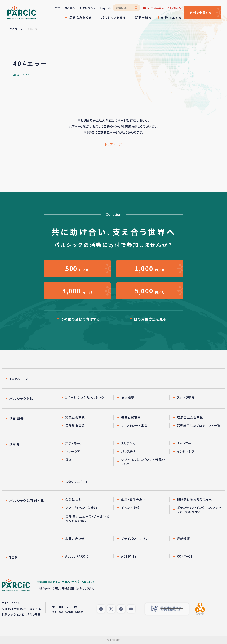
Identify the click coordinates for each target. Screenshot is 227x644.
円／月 (77, 268)
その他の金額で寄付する (80, 319)
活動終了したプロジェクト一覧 (199, 425)
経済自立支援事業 (190, 417)
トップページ (15, 29)
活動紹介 (17, 418)
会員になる (73, 499)
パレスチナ (129, 451)
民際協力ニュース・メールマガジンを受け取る (88, 519)
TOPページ (19, 379)
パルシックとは (21, 399)
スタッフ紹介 (186, 397)
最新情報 (183, 539)
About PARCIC (77, 556)
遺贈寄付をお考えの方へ (195, 499)
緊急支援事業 (75, 417)
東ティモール (74, 443)
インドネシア (186, 451)
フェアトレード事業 (134, 425)
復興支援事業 (131, 417)
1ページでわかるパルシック (85, 397)
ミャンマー (184, 443)
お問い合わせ (88, 8)
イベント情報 (130, 508)
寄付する (200, 12)
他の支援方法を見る (150, 319)
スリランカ (128, 443)
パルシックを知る (113, 17)
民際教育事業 (75, 425)
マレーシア (73, 451)
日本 (69, 460)
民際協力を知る (80, 17)
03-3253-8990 (71, 607)
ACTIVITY (129, 556)
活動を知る (143, 17)
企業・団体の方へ (65, 8)
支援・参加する (171, 17)
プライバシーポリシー (136, 539)
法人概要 (128, 397)
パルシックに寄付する (27, 500)
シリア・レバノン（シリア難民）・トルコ (143, 462)
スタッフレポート (77, 482)
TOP (13, 557)
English (105, 8)
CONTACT (185, 556)
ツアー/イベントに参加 (81, 508)
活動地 (15, 444)
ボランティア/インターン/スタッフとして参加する (199, 510)
